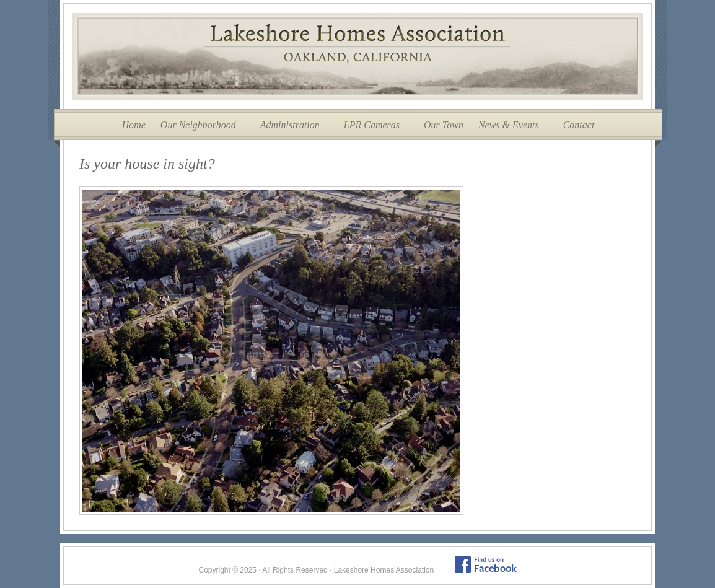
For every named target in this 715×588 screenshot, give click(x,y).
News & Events (509, 125)
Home (134, 125)
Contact (579, 125)
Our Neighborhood (198, 125)
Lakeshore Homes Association (357, 56)
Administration (290, 125)
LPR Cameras (372, 125)
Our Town (444, 125)
